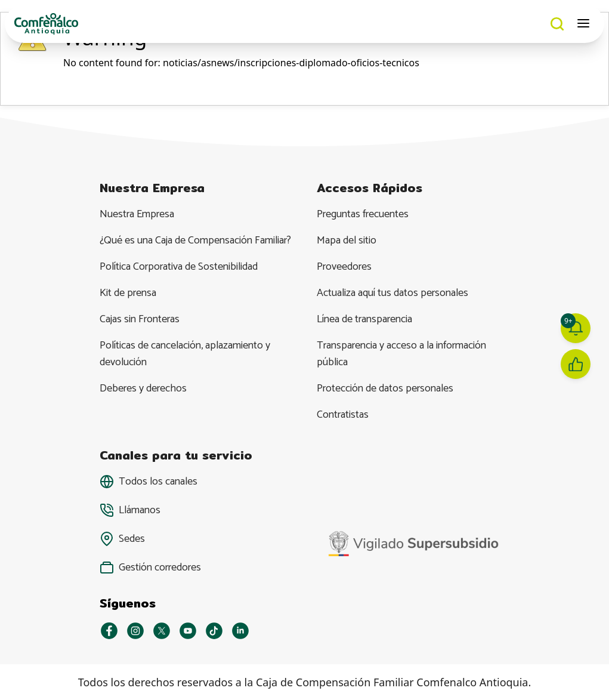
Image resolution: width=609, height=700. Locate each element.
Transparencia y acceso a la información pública (401, 354)
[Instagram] (135, 631)
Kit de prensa (128, 293)
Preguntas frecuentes (363, 214)
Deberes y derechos (143, 388)
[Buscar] (557, 24)
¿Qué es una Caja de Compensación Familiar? (195, 240)
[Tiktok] (214, 631)
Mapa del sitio (347, 240)
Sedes (132, 539)
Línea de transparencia (364, 319)
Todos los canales (158, 482)
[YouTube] (188, 631)
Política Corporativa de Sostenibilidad (179, 267)
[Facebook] (109, 631)
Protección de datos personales (385, 388)
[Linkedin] (240, 631)
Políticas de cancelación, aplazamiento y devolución (185, 354)
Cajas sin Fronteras (140, 319)
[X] (162, 631)
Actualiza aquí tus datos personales (392, 293)
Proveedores (344, 267)
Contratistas (343, 415)
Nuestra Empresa (137, 214)
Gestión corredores (160, 568)
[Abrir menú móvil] (584, 24)
